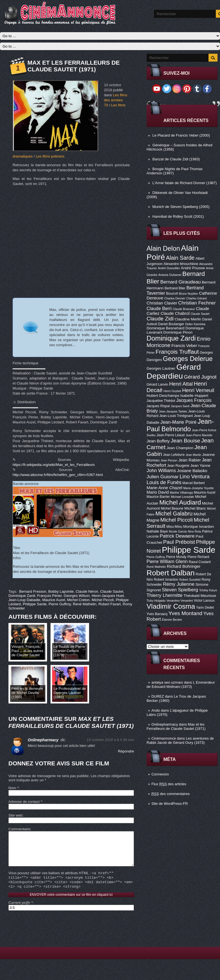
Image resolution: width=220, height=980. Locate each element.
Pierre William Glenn (167, 561)
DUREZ (158, 696)
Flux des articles (169, 784)
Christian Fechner (197, 303)
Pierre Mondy (176, 557)
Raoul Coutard (200, 562)
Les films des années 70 (116, 100)
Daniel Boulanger (171, 324)
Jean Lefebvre (174, 455)
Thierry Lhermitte (165, 595)
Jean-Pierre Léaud (171, 435)
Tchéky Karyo (208, 590)
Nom (13, 788)
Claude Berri (159, 308)
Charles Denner (175, 298)
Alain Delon (163, 248)
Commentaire (19, 829)
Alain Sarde (180, 258)
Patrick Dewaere (177, 536)
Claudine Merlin (188, 319)
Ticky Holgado (156, 601)
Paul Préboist (179, 542)
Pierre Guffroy (156, 557)
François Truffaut (177, 352)
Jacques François (194, 400)
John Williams (161, 471)
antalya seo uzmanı (167, 682)
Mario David (158, 492)
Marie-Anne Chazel (164, 488)
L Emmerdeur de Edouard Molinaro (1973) (181, 684)
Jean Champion (180, 448)
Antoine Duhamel (170, 275)
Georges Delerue (188, 359)
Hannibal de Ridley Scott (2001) (178, 216)
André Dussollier (169, 268)
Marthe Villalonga (181, 493)
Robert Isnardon (166, 580)
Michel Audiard (180, 502)
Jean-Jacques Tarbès (173, 411)
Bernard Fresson (33, 591)
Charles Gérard (196, 298)
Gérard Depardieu (174, 371)
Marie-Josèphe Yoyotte (198, 488)
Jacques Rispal (158, 406)
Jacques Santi (180, 406)
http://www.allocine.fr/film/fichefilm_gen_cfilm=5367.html (58, 475)
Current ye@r (21, 912)
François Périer (49, 596)
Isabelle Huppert (194, 396)
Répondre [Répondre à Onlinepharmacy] (126, 751)
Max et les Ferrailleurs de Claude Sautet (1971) (176, 726)
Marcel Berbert (194, 483)
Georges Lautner (161, 368)
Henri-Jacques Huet (108, 596)
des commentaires (171, 794)
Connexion (160, 774)
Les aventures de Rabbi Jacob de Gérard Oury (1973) (180, 740)
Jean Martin (193, 455)
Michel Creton (78, 600)
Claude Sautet (200, 314)
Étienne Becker (172, 620)
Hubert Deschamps (163, 396)
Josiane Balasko (192, 471)
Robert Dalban (171, 573)
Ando (156, 710)
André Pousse (193, 268)
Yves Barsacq (157, 614)
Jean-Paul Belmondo (180, 425)
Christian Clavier (162, 303)
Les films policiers (50, 156)
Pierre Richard (198, 557)
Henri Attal (181, 384)
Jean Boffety (158, 441)
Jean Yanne (200, 466)
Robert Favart (109, 604)
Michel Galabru (174, 514)
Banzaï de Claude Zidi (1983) (176, 159)
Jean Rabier (189, 460)
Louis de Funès (164, 482)
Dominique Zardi (171, 338)
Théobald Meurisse (200, 596)
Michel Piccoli (177, 520)
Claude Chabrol (175, 313)
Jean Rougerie (178, 466)
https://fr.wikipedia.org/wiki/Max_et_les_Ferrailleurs (54, 465)
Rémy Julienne (179, 584)
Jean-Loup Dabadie (24, 600)
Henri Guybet (172, 391)
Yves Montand (185, 613)
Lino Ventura (195, 476)
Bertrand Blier (175, 288)
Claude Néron (87, 591)
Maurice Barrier (158, 497)
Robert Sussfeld (190, 580)
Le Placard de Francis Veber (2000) (181, 135)
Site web (15, 815)
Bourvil (172, 293)
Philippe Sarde (189, 550)
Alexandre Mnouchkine (181, 264)
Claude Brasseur (184, 309)
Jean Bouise (185, 441)
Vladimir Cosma (171, 606)
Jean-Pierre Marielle (199, 435)
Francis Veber (184, 346)
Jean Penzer (169, 460)
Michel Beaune (172, 508)
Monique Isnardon (199, 527)
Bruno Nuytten (188, 294)
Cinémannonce (164, 738)
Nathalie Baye (157, 531)
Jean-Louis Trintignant (176, 416)
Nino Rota (194, 531)
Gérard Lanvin (157, 385)
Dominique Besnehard (165, 328)
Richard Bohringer (184, 566)
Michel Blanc (195, 508)
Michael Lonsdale (183, 497)
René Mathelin (156, 567)
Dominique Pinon (178, 332)
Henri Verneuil (198, 390)
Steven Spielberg (180, 590)
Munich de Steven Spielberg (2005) (181, 207)
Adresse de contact (25, 802)
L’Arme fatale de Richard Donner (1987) (185, 183)
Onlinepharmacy (165, 724)
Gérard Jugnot (200, 377)
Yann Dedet (205, 608)
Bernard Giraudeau (180, 282)
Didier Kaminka (195, 324)
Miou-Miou (174, 527)
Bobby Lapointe (61, 591)
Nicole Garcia (178, 531)
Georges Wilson (77, 596)
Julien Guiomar (163, 477)
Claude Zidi (160, 319)
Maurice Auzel (205, 493)
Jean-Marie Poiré (178, 422)
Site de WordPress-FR (170, 804)
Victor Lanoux (204, 601)
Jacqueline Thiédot (161, 401)
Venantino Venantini (180, 601)
